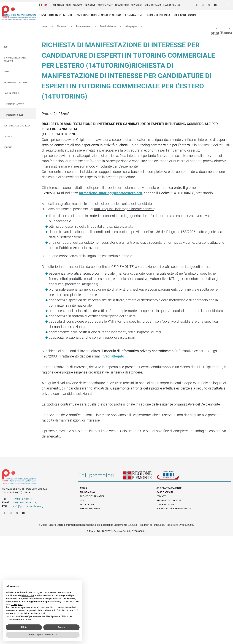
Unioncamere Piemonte (173, 476)
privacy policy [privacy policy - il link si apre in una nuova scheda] (28, 595)
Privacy (161, 496)
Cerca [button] (232, 6)
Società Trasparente (169, 488)
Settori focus (185, 15)
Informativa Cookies (169, 500)
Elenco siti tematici (92, 496)
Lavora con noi (172, 5)
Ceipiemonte (19, 13)
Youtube (215, 5)
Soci (68, 5)
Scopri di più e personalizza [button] (43, 635)
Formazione (134, 15)
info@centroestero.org (25, 502)
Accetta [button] (61, 627)
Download (137, 5)
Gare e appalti (105, 5)
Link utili (8, 136)
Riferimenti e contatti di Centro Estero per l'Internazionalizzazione (36, 477)
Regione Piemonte (140, 476)
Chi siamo (58, 5)
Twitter (209, 5)
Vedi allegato (114, 356)
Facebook (197, 5)
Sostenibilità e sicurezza (17, 126)
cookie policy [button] (17, 605)
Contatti (78, 5)
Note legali (87, 504)
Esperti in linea (159, 15)
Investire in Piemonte (57, 15)
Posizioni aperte (15, 104)
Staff (6, 72)
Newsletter (122, 5)
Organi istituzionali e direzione (15, 59)
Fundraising (87, 492)
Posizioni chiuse (15, 115)
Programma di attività (15, 82)
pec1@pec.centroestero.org (28, 506)
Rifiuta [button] (24, 627)
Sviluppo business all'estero (99, 15)
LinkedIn (203, 5)
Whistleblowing (90, 508)
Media (84, 488)
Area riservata (153, 5)
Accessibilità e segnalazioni (174, 508)
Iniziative (90, 5)
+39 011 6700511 (22, 499)
